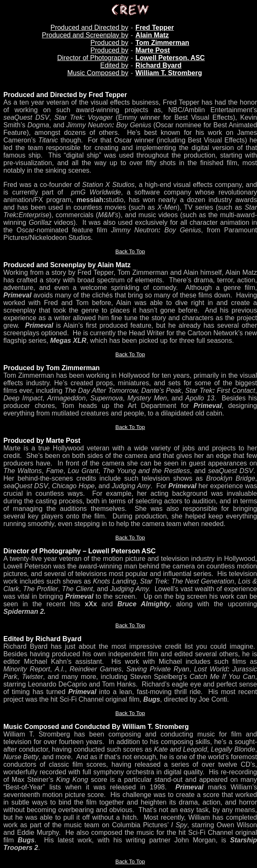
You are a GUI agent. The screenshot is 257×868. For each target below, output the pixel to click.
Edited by (114, 65)
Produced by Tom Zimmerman (52, 368)
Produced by (109, 43)
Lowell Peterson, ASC (170, 58)
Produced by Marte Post (42, 441)
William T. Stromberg (169, 73)
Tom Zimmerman (162, 43)
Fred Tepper (155, 28)
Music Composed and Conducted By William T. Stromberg (96, 727)
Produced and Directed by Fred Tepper (65, 95)
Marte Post (153, 50)
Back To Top (130, 251)
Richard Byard (158, 65)
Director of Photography (93, 58)
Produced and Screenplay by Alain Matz (67, 265)
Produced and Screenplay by (85, 35)
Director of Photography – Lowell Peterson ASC (79, 551)
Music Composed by (98, 73)
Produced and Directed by (89, 28)
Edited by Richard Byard (42, 639)
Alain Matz (152, 35)
